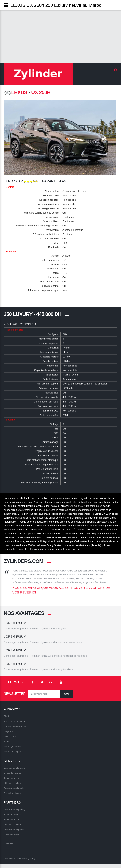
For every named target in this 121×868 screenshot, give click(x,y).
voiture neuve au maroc (15, 721)
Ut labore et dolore (12, 783)
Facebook (8, 844)
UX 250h (41, 92)
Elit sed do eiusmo (12, 793)
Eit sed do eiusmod (13, 773)
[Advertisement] (60, 37)
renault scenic (10, 736)
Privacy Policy (29, 859)
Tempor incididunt (12, 778)
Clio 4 (6, 716)
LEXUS (16, 92)
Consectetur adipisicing (14, 768)
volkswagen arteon (12, 747)
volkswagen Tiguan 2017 (15, 752)
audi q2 (7, 741)
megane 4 (8, 731)
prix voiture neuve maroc (15, 726)
